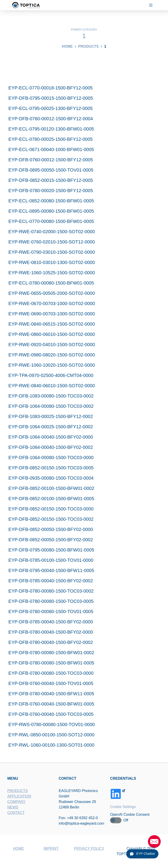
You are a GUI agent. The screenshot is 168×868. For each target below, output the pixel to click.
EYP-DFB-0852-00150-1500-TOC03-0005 (51, 468)
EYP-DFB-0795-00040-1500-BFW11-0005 (51, 570)
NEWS (13, 807)
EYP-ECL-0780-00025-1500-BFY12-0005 (51, 139)
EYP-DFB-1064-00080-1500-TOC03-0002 (51, 406)
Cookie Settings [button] (123, 807)
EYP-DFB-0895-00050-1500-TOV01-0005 (51, 170)
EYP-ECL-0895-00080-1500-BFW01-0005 (51, 211)
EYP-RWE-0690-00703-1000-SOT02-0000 (52, 314)
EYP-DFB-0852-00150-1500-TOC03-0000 (51, 509)
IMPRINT (51, 848)
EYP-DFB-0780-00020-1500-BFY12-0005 (51, 191)
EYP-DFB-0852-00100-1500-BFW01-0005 (51, 499)
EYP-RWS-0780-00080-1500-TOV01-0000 (52, 724)
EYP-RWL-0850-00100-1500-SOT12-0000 (51, 735)
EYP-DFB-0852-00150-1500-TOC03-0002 (51, 519)
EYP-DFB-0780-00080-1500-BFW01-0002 (51, 653)
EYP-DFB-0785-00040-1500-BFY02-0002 (51, 581)
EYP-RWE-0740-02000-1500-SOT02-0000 (52, 232)
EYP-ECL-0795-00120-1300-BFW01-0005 (51, 129)
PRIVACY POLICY (89, 848)
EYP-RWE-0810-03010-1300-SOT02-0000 (52, 262)
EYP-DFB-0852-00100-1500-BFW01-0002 (51, 488)
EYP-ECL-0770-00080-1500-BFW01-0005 (51, 221)
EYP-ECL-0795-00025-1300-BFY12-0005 (51, 108)
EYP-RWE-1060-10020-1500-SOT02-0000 (52, 365)
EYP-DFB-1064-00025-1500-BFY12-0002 (51, 427)
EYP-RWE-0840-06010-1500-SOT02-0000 (52, 386)
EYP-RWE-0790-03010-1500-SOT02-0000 (52, 252)
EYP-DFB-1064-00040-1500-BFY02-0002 (51, 447)
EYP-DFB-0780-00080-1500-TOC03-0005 (51, 601)
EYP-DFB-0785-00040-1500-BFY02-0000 (51, 622)
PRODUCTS (18, 791)
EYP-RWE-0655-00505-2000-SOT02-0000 (52, 293)
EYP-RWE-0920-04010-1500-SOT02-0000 (52, 345)
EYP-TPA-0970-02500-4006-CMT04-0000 (51, 375)
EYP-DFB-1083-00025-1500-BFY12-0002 (51, 416)
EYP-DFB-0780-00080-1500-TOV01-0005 (51, 612)
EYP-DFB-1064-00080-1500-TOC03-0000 (51, 458)
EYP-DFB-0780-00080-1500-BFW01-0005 (51, 663)
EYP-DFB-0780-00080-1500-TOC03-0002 (51, 591)
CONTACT (16, 812)
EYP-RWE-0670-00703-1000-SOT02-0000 (52, 303)
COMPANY (16, 801)
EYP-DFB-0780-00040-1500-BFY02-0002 (51, 642)
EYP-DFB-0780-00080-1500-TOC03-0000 (51, 673)
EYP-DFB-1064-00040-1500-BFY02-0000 (51, 437)
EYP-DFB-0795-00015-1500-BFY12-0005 (51, 98)
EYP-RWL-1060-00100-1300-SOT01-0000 (51, 745)
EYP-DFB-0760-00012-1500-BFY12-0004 (51, 119)
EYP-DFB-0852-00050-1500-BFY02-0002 (51, 540)
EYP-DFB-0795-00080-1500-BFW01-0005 (51, 550)
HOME (18, 848)
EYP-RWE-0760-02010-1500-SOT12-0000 (52, 242)
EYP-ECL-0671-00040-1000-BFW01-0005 (51, 149)
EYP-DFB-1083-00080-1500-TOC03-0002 (51, 396)
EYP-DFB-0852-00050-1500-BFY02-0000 (51, 529)
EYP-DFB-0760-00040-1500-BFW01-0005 (51, 704)
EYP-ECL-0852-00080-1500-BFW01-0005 (51, 201)
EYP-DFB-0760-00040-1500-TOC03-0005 (51, 714)
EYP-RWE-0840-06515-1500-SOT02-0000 (52, 324)
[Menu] (153, 5)
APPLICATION (19, 796)
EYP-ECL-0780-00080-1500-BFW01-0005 (51, 283)
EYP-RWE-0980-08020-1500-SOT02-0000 (52, 355)
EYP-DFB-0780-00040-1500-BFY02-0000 (51, 632)
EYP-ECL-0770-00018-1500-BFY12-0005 (51, 88)
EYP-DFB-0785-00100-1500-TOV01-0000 (51, 560)
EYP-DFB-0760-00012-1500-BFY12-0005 (51, 160)
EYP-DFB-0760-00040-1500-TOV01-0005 (51, 683)
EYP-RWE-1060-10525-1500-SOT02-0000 (52, 273)
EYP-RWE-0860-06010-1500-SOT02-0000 (52, 334)
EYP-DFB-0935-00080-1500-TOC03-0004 (51, 478)
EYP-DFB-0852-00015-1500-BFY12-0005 (51, 180)
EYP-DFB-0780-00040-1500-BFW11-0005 (51, 694)
